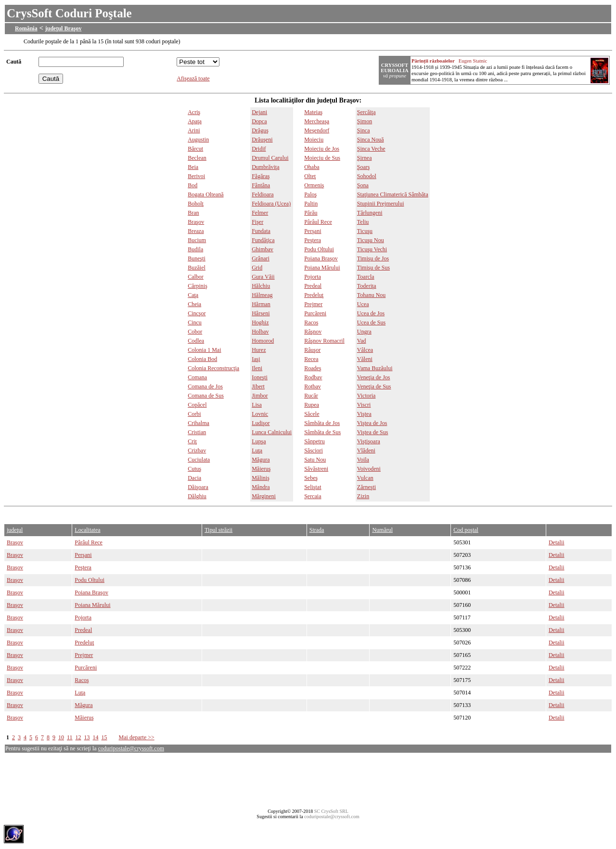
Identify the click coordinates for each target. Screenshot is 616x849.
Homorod (263, 341)
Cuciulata (199, 460)
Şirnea (365, 158)
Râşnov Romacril (324, 341)
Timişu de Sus (373, 268)
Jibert (258, 386)
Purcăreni (315, 313)
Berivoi (196, 176)
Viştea (364, 414)
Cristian (197, 432)
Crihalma (199, 423)
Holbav (260, 332)
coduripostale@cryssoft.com (131, 748)
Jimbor (260, 396)
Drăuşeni (262, 140)
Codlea (196, 341)
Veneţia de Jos (374, 377)
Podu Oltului (319, 249)
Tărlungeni (370, 213)
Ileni (257, 368)
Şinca (364, 130)
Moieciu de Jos (322, 149)
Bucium (197, 240)
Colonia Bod (202, 359)
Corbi (194, 414)
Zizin (363, 496)
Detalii (557, 542)
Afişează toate (193, 78)
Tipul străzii (218, 530)
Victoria (366, 396)
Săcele (312, 414)
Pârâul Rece (318, 222)
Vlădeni (366, 450)
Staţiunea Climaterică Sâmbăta (393, 194)
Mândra (261, 487)
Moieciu (314, 140)
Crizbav (197, 450)
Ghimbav (263, 249)
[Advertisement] (179, 513)
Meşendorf (317, 130)
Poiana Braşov (321, 258)
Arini (194, 130)
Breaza (196, 231)
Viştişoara (369, 441)
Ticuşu (365, 231)
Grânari (261, 258)
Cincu (195, 322)
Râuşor (312, 350)
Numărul (382, 530)
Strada (317, 530)
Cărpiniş (198, 286)
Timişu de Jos (373, 258)
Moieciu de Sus (322, 158)
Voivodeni (369, 469)
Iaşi (256, 359)
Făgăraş (261, 176)
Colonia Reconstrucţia (213, 368)
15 (104, 737)
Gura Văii (263, 277)
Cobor (195, 332)
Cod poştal (466, 530)
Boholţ (196, 204)
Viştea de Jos (372, 423)
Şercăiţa (366, 112)
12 (78, 737)
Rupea (312, 405)
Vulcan (365, 478)
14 (96, 737)
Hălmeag (262, 295)
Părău (311, 213)
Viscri (364, 405)
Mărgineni (264, 496)
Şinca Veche (371, 149)
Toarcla (366, 277)
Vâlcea (365, 350)
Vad (362, 341)
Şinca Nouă (371, 140)
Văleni (365, 359)
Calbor (196, 277)
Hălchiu (261, 286)
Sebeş (311, 478)
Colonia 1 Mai (204, 350)
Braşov (196, 222)
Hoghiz (260, 322)
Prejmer (313, 304)
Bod (192, 185)
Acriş (194, 112)
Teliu (363, 222)
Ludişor (261, 423)
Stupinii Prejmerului (381, 204)
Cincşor (197, 313)
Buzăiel (197, 268)
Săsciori (314, 450)
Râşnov (313, 332)
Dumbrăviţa (265, 167)
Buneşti (197, 258)
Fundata (261, 231)
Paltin (311, 204)
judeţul (15, 530)
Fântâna (261, 185)
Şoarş (364, 167)
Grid (257, 268)
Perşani (313, 231)
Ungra (364, 332)
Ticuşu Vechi (372, 249)
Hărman (261, 304)
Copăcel (197, 405)
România (26, 28)
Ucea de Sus (371, 322)
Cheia (194, 304)
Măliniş (261, 478)
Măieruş (261, 469)
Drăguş (260, 130)
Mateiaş (313, 112)
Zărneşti (366, 487)
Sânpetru (314, 441)
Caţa (193, 295)
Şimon (365, 121)
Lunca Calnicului (272, 432)
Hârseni (261, 313)
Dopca (259, 121)
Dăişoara (198, 487)
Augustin (198, 140)
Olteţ (310, 176)
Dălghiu (197, 496)
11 (70, 737)
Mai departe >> (137, 737)
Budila (195, 249)
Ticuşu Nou (371, 240)
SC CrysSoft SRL (331, 811)
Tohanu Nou (371, 295)
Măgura (261, 460)
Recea (311, 359)
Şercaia (313, 496)
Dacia (194, 478)
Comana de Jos (205, 386)
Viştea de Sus (373, 432)
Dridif (259, 149)
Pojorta (313, 277)
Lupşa (259, 441)
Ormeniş (314, 185)
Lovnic (260, 414)
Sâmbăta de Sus (322, 432)
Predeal (313, 286)
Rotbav (313, 386)
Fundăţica (263, 240)
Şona (363, 185)
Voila (363, 460)
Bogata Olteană (205, 194)
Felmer (260, 213)
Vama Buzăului (375, 368)
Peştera (313, 240)
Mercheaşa (317, 121)
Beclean (197, 158)
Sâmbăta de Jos (322, 423)
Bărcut (195, 149)
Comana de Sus (206, 396)
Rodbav (313, 377)
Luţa (257, 450)
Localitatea (87, 530)
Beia (193, 167)
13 (87, 737)
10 (61, 737)
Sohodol (367, 176)
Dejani (259, 112)
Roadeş (313, 368)
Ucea (363, 304)
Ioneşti (260, 377)
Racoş (311, 322)
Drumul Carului (270, 158)
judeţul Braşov (64, 28)
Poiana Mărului (322, 268)
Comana (197, 377)
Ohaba (312, 167)
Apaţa (195, 121)
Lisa (257, 405)
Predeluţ (314, 295)
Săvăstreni (316, 469)
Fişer (257, 222)
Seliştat (313, 487)
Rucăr (311, 396)
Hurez (259, 350)
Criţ (192, 441)
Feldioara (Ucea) (271, 204)
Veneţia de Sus (374, 386)
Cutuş (194, 469)
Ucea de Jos (371, 313)
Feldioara (263, 194)
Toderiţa (367, 286)
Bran (193, 213)
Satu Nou (315, 460)
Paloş (310, 194)
